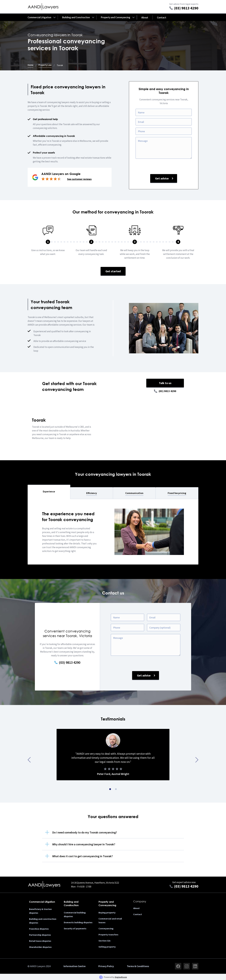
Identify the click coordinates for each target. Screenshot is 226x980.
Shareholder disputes (40, 947)
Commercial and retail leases (110, 920)
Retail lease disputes (40, 941)
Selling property (107, 947)
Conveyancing (106, 928)
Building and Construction (76, 17)
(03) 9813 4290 (167, 391)
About (145, 17)
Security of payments (75, 928)
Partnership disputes (40, 935)
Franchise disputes (39, 929)
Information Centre (75, 966)
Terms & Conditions (138, 966)
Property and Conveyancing (116, 17)
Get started (113, 271)
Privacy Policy (106, 966)
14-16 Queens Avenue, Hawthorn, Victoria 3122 (95, 883)
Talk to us (165, 383)
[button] (39, 17)
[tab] (49, 492)
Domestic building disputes (78, 922)
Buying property (107, 913)
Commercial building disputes (75, 914)
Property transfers (108, 935)
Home (30, 65)
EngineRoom (121, 977)
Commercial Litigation (39, 17)
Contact (162, 17)
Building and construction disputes (43, 921)
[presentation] (164, 167)
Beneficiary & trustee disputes (40, 911)
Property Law (45, 65)
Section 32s (105, 941)
